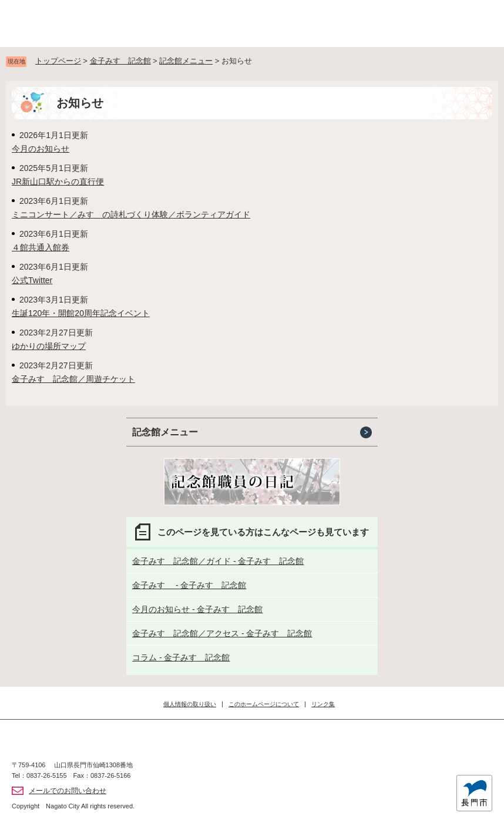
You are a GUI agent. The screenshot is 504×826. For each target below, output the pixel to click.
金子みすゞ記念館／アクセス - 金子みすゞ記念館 (222, 633)
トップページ (58, 61)
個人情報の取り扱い (190, 704)
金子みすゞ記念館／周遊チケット (73, 379)
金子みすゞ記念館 (120, 61)
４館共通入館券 (41, 247)
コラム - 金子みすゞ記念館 (181, 657)
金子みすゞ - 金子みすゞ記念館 (189, 585)
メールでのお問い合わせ (68, 791)
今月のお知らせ (41, 149)
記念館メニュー (186, 61)
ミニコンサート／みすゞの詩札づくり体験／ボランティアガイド (131, 214)
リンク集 (323, 704)
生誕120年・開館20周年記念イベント (81, 313)
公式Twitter (32, 280)
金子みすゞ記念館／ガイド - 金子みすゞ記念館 (218, 561)
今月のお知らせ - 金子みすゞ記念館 (197, 609)
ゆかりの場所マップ (49, 346)
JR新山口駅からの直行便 (58, 182)
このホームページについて (264, 704)
